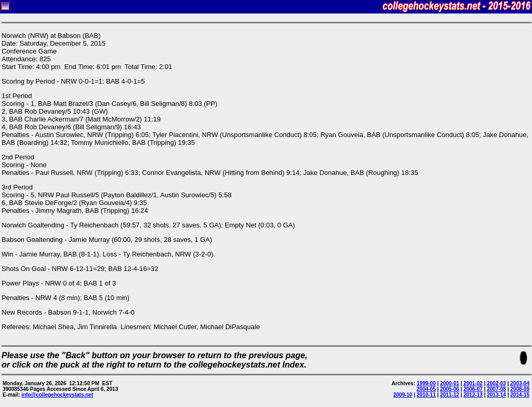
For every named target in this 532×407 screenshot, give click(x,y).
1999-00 (426, 383)
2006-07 (473, 389)
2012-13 (473, 395)
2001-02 (473, 383)
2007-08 (496, 389)
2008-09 (520, 389)
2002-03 (496, 383)
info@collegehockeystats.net (57, 395)
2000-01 (450, 383)
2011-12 (450, 395)
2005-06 (450, 389)
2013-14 (496, 395)
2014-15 (520, 395)
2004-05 (426, 389)
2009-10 (403, 395)
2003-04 (520, 383)
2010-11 (426, 395)
